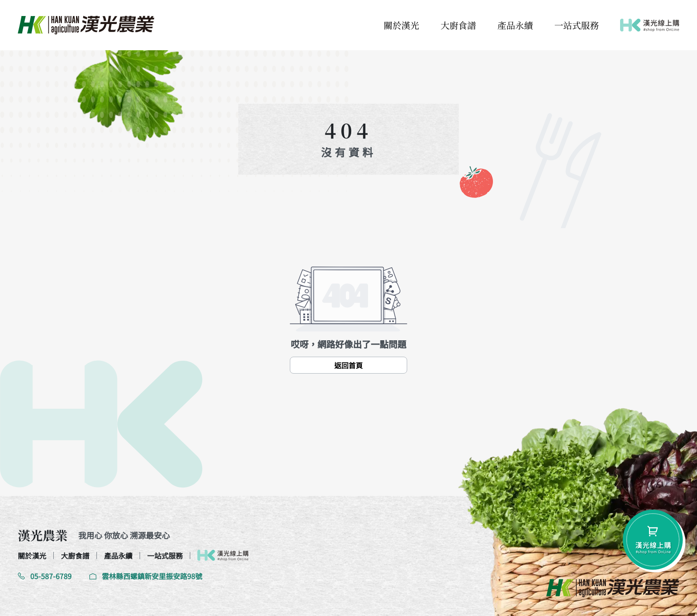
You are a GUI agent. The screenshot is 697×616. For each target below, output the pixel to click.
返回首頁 (348, 365)
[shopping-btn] (653, 540)
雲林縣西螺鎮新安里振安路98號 (146, 576)
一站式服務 (577, 25)
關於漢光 (401, 25)
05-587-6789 (45, 576)
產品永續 (515, 25)
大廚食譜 (458, 25)
